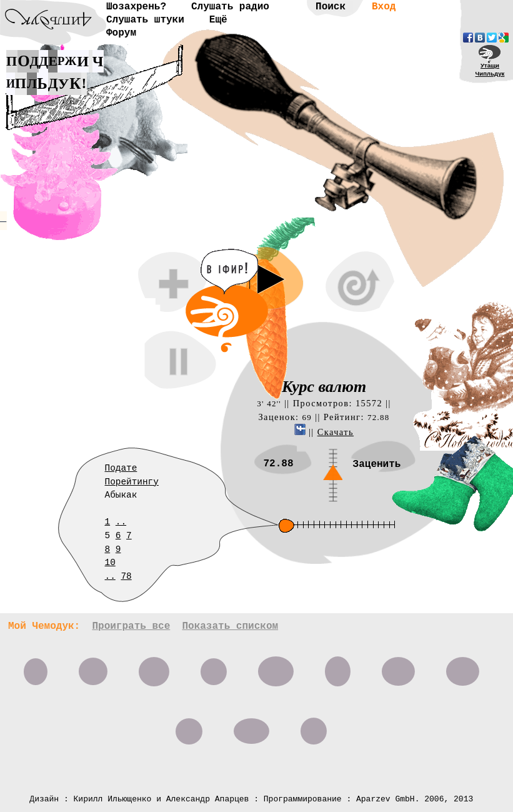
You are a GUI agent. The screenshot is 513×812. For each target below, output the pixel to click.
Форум (121, 33)
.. (121, 522)
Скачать (336, 432)
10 (110, 563)
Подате (121, 468)
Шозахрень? (136, 7)
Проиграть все (131, 626)
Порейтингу (132, 482)
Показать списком (230, 626)
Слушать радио (230, 7)
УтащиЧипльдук (490, 69)
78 (126, 576)
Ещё (218, 20)
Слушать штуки (145, 20)
